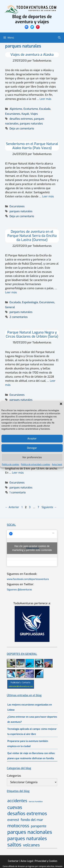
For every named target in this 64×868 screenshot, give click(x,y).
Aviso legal (57, 465)
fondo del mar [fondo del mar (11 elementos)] (32, 820)
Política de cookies (10, 465)
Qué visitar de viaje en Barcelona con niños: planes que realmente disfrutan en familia (31, 756)
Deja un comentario (22, 129)
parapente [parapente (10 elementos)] (39, 826)
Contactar (13, 861)
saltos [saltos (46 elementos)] (14, 845)
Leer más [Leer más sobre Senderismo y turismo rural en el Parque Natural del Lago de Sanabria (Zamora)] (18, 473)
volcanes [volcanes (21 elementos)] (31, 845)
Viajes (34, 114)
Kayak (25, 114)
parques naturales (31, 124)
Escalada (45, 109)
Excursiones (13, 114)
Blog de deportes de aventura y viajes (32, 19)
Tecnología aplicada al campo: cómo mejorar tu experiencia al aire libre (32, 732)
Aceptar (32, 439)
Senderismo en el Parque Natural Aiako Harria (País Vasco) (32, 146)
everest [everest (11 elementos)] (13, 820)
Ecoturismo (31, 109)
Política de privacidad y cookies (36, 465)
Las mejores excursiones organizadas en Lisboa (30, 707)
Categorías (14, 776)
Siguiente (49, 507)
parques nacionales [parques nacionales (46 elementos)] (30, 832)
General (10, 307)
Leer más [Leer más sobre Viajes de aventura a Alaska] (45, 99)
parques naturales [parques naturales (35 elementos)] (27, 838)
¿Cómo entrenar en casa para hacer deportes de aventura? (32, 719)
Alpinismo (16, 109)
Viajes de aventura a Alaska (32, 55)
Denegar (32, 448)
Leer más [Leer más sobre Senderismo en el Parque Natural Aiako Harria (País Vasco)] (48, 196)
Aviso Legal (27, 861)
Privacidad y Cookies (46, 861)
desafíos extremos (21, 119)
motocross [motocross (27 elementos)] (18, 826)
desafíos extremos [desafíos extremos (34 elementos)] (27, 814)
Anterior (12, 507)
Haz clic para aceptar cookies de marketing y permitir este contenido (32, 548)
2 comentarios (19, 317)
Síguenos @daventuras (19, 590)
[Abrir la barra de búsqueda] (59, 38)
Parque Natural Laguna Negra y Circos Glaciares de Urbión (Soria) (32, 334)
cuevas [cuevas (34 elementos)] (15, 808)
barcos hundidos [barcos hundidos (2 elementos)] (36, 801)
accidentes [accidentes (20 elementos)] (17, 801)
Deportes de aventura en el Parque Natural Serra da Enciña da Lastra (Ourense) (32, 236)
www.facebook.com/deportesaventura (28, 579)
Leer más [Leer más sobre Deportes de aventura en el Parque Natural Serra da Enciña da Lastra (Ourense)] (11, 292)
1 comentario (18, 492)
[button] (61, 404)
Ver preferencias (32, 457)
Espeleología (30, 302)
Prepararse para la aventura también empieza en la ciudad (28, 744)
